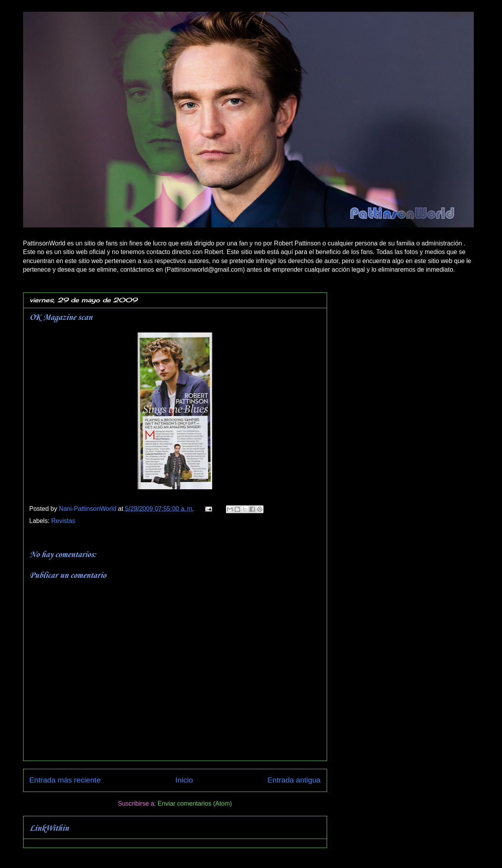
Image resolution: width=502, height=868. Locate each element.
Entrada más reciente (65, 780)
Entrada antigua (294, 780)
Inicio (184, 780)
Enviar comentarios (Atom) (195, 804)
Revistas (63, 521)
